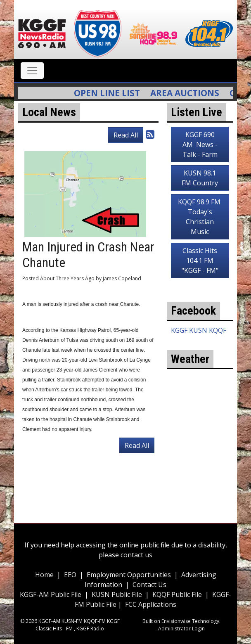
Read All (126, 135)
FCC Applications (151, 604)
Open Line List (110, 93)
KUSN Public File (117, 594)
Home (44, 575)
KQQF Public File (177, 594)
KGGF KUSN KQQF (199, 330)
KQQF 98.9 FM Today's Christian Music (200, 217)
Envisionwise (176, 621)
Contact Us (149, 585)
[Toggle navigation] (32, 71)
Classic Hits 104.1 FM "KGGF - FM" (200, 260)
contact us (136, 555)
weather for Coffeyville (200, 463)
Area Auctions (188, 93)
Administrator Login (181, 629)
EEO (70, 575)
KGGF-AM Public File (51, 594)
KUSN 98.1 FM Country (200, 178)
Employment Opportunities (129, 575)
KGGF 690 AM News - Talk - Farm (200, 144)
